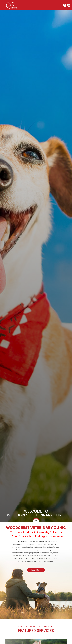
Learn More (36, 570)
